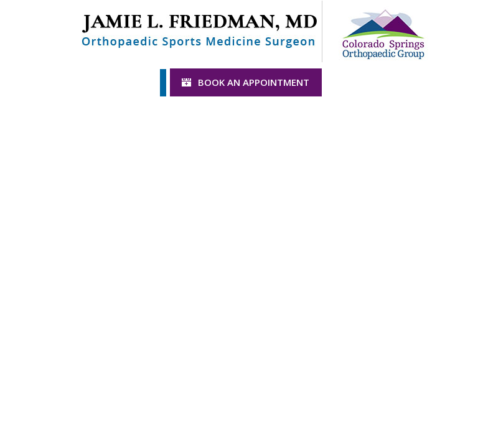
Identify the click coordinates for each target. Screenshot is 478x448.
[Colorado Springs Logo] (383, 30)
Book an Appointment (254, 82)
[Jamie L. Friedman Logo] (199, 30)
